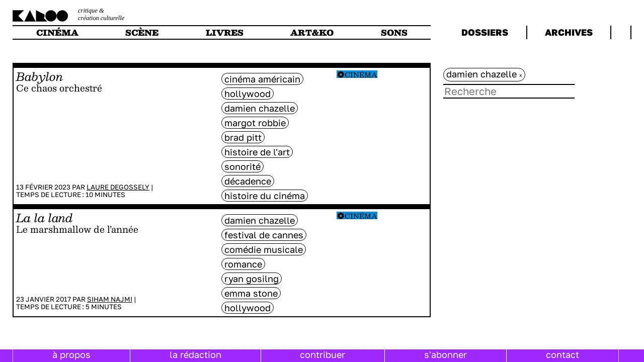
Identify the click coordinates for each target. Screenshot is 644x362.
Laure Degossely (118, 187)
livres (225, 32)
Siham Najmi (110, 299)
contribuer (323, 354)
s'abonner (446, 354)
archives (569, 32)
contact (562, 354)
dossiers (485, 32)
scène (142, 32)
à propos (71, 354)
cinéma (57, 32)
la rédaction (195, 354)
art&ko (312, 32)
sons (394, 32)
